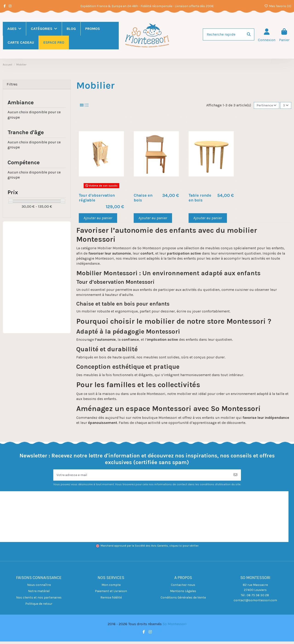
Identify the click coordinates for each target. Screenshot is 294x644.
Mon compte (111, 587)
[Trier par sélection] (264, 106)
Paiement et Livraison (111, 594)
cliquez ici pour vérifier (184, 548)
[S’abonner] (235, 477)
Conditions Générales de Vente (183, 600)
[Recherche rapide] (249, 34)
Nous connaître (39, 587)
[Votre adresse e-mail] (142, 477)
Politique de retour (39, 606)
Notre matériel (39, 594)
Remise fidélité (111, 600)
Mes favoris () (278, 6)
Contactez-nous (183, 587)
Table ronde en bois (200, 199)
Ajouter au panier (98, 219)
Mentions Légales (183, 594)
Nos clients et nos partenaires (39, 600)
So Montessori (175, 626)
